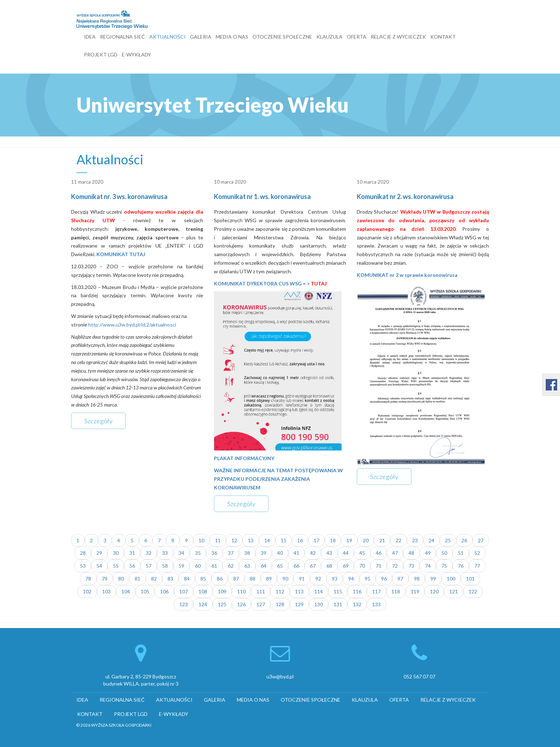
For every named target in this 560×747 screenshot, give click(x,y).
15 (284, 540)
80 (121, 579)
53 (83, 566)
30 (116, 553)
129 (299, 604)
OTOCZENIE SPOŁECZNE (282, 37)
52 (477, 553)
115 (338, 591)
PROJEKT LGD (101, 54)
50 (444, 553)
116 (357, 591)
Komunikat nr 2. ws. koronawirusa (405, 196)
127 (261, 604)
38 (247, 553)
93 (335, 579)
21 (382, 540)
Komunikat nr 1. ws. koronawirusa (262, 196)
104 (126, 591)
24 (431, 540)
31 (132, 553)
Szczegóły (98, 421)
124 (203, 604)
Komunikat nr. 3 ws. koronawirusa (119, 196)
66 (296, 566)
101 (470, 579)
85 (203, 579)
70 (362, 566)
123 (184, 604)
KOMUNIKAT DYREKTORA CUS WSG (258, 283)
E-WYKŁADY (136, 54)
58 (165, 566)
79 (105, 579)
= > (314, 283)
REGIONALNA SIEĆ (122, 37)
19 (349, 540)
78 (88, 579)
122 (473, 591)
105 (145, 591)
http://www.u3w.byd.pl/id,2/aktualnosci (132, 325)
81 (137, 579)
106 (164, 591)
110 (241, 591)
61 (214, 566)
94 (351, 579)
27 (481, 540)
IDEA (90, 37)
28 (83, 553)
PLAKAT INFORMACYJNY (244, 458)
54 (99, 566)
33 (165, 553)
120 (434, 591)
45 (362, 553)
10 (201, 540)
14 (267, 540)
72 (395, 566)
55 (116, 566)
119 (415, 591)
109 (222, 591)
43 (329, 553)
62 (231, 566)
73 (411, 566)
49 (428, 553)
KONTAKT (443, 37)
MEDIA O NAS (232, 37)
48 (411, 553)
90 (285, 579)
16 (300, 540)
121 (454, 591)
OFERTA (357, 37)
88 (252, 579)
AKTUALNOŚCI (167, 37)
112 (280, 591)
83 (170, 579)
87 (236, 579)
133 (376, 604)
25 (448, 540)
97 (400, 579)
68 (329, 566)
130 (319, 604)
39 (264, 553)
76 (461, 566)
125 (222, 604)
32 (149, 553)
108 (203, 591)
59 (181, 566)
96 (384, 579)
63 (247, 566)
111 (261, 591)
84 (187, 579)
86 (220, 579)
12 (234, 540)
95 (367, 579)
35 (198, 553)
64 (264, 566)
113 (299, 591)
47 (395, 553)
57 (149, 566)
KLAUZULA (329, 37)
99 (433, 579)
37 (231, 553)
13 (251, 540)
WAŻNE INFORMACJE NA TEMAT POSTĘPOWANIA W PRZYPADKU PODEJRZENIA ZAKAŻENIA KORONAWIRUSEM (278, 479)
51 (461, 553)
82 (154, 579)
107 (184, 591)
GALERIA (201, 37)
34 (181, 553)
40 (280, 553)
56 (132, 566)
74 (428, 566)
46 (379, 553)
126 (241, 604)
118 (396, 591)
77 (477, 566)
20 (366, 540)
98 (417, 579)
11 (218, 540)
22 (399, 540)
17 (316, 540)
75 (444, 566)
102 (87, 591)
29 (99, 553)
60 (198, 566)
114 (319, 591)
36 (214, 553)
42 (313, 553)
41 (296, 553)
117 (376, 591)
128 (280, 604)
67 (313, 566)
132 (357, 604)
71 (379, 566)
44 (346, 553)
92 (318, 579)
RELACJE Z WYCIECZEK (398, 37)
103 (106, 591)
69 (346, 566)
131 (338, 604)
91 (302, 579)
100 (451, 579)
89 (269, 579)
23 (415, 540)
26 (464, 540)
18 (333, 540)
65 (280, 566)
